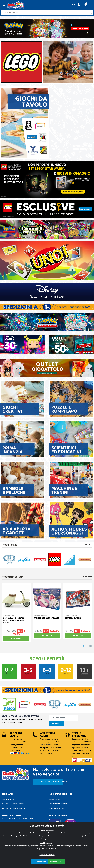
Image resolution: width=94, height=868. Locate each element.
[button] (86, 5)
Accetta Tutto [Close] (56, 862)
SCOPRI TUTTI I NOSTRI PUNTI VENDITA (49, 782)
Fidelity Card (55, 799)
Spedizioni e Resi (56, 808)
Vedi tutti (89, 545)
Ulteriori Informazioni (47, 855)
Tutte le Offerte (86, 577)
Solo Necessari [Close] (39, 862)
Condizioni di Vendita (59, 804)
